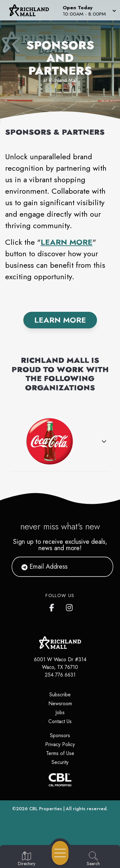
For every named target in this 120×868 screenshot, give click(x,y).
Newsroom (60, 703)
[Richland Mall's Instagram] (70, 606)
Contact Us (60, 721)
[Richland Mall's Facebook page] (53, 606)
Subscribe (60, 695)
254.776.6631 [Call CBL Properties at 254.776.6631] (60, 675)
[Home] (31, 10)
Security (60, 762)
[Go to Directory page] (27, 859)
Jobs (60, 712)
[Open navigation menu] (60, 853)
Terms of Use (60, 753)
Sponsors (60, 735)
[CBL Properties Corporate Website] (60, 780)
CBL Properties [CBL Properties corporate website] (46, 809)
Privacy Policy (60, 744)
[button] (89, 10)
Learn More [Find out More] (60, 320)
